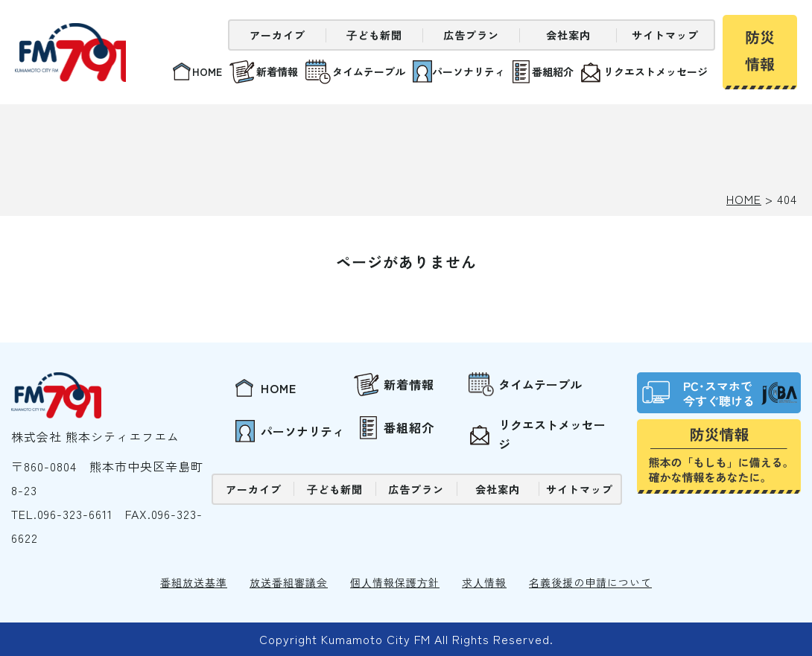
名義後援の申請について (590, 582)
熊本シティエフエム (73, 52)
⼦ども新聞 (374, 35)
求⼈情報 (484, 582)
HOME (744, 199)
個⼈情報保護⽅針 (395, 582)
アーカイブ (277, 35)
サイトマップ (665, 35)
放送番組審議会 (289, 582)
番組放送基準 (194, 582)
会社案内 (568, 35)
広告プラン (471, 35)
